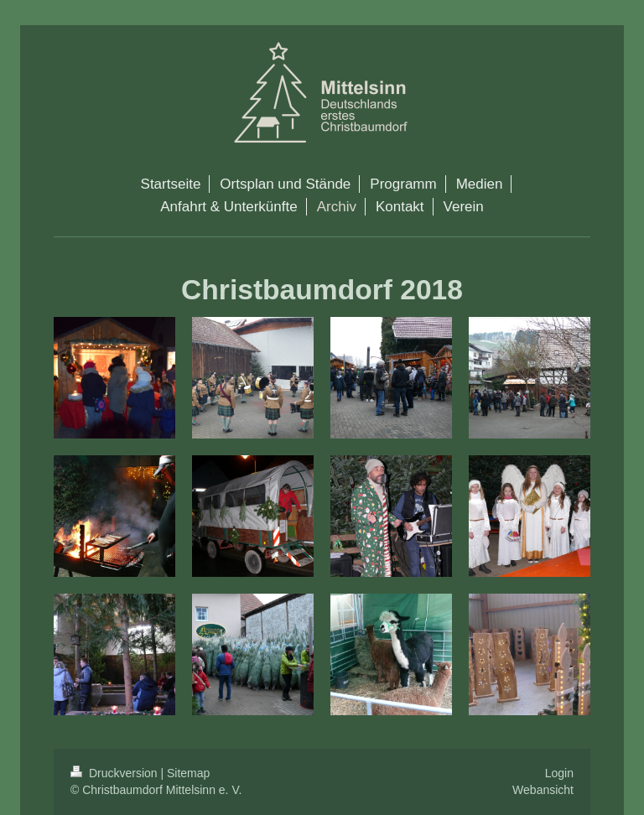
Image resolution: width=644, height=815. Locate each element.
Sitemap (188, 773)
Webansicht (543, 790)
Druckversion (115, 773)
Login (559, 773)
